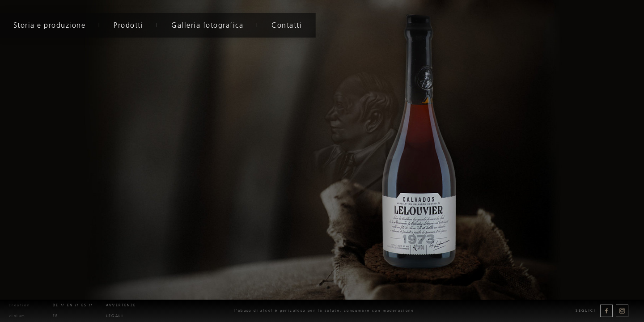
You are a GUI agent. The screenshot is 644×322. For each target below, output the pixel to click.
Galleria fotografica (206, 25)
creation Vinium (19, 311)
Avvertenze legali (121, 311)
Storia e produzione (49, 25)
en (70, 305)
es (84, 305)
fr (56, 316)
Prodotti (127, 25)
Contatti (286, 25)
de (56, 305)
